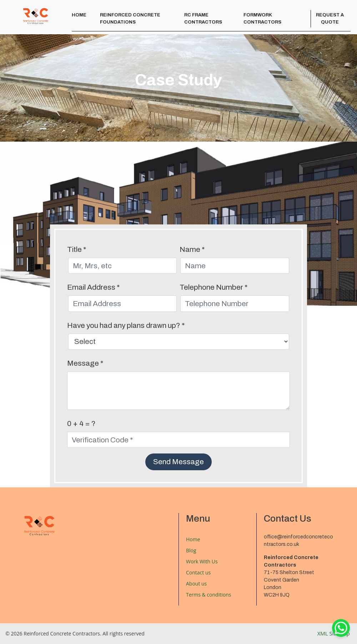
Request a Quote (330, 19)
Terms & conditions (208, 595)
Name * (192, 249)
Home (79, 15)
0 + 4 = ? (81, 424)
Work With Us (202, 561)
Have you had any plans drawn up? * (126, 325)
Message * (85, 363)
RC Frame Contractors (203, 19)
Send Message (178, 462)
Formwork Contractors (262, 19)
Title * (77, 249)
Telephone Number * (213, 287)
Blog (191, 550)
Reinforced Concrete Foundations (130, 19)
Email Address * (93, 287)
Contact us (198, 572)
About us (196, 584)
